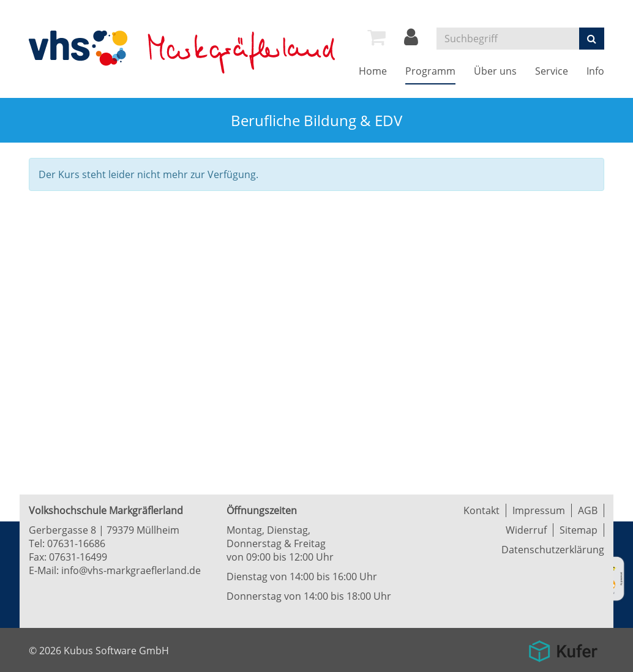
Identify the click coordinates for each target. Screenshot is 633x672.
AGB (588, 510)
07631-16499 (78, 557)
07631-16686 (76, 543)
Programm (430, 71)
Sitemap (579, 530)
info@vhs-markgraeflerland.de (131, 570)
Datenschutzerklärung (553, 550)
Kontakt (481, 510)
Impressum (539, 510)
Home (373, 71)
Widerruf (526, 530)
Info (595, 71)
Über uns (495, 71)
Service (552, 71)
